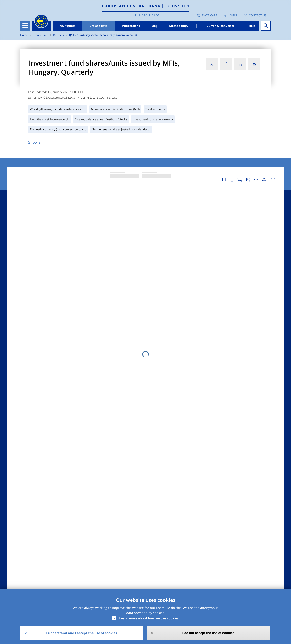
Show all (35, 142)
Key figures (67, 26)
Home (24, 35)
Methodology (179, 26)
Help (252, 26)
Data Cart (210, 15)
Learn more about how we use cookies (149, 618)
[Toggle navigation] (25, 26)
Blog (154, 26)
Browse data (99, 26)
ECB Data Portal (145, 15)
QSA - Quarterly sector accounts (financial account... (104, 35)
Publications (131, 26)
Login (233, 15)
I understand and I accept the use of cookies (82, 633)
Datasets (59, 35)
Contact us (258, 15)
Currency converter (220, 26)
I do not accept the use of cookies (208, 633)
